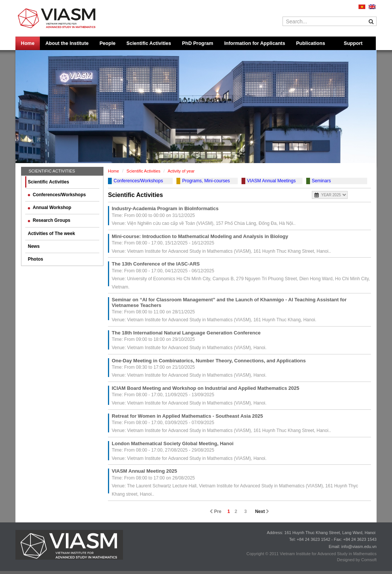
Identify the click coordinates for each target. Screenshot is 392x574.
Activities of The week (51, 234)
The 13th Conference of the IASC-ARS (156, 264)
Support (353, 43)
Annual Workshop (49, 208)
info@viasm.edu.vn (359, 547)
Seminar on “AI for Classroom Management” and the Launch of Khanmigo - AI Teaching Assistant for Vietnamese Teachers (229, 302)
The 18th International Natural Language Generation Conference (186, 333)
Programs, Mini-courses (206, 181)
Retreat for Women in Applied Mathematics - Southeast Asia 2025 (187, 416)
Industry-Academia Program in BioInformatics (165, 208)
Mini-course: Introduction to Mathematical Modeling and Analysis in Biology (200, 236)
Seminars (321, 181)
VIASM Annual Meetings (271, 181)
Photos (36, 259)
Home (28, 43)
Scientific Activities (149, 43)
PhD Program (198, 43)
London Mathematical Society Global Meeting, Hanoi (173, 443)
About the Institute (67, 43)
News (34, 246)
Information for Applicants (255, 43)
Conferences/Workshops (57, 195)
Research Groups (49, 220)
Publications (311, 43)
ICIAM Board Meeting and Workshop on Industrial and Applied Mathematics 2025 (205, 388)
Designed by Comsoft (357, 560)
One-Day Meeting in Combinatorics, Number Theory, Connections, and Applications (209, 361)
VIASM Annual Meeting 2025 (144, 471)
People (107, 43)
